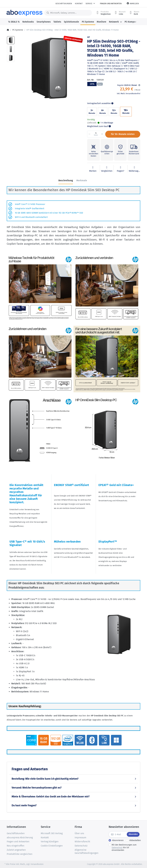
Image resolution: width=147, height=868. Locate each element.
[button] (139, 85)
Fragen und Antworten (111, 4)
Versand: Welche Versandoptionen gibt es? (37, 788)
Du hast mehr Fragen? (24, 805)
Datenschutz (117, 848)
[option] (50, 69)
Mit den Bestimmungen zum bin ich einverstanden (124, 848)
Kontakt (79, 4)
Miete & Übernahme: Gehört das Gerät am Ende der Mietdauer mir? (51, 797)
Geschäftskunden (64, 4)
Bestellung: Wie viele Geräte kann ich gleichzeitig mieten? (45, 779)
